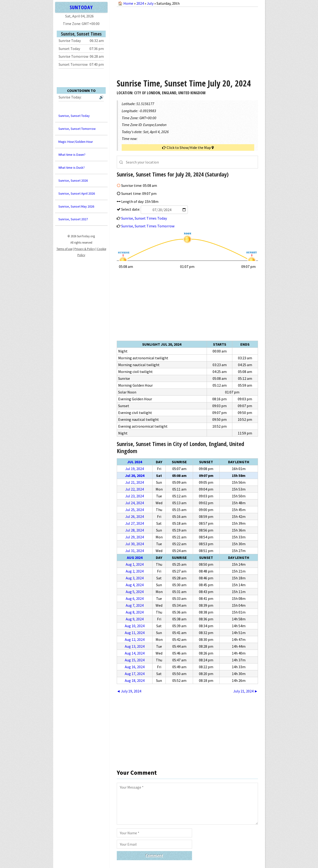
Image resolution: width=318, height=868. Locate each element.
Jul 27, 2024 (135, 523)
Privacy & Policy (85, 249)
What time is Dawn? (72, 155)
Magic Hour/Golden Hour (76, 142)
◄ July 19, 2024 (129, 691)
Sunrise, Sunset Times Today (144, 218)
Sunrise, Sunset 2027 (73, 219)
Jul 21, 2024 (135, 482)
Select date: (154, 209)
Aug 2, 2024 (135, 571)
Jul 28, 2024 (135, 530)
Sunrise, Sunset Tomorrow (77, 129)
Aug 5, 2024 (135, 592)
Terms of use (64, 249)
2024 (140, 3)
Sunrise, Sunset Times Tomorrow (148, 226)
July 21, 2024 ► (246, 691)
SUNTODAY (81, 7)
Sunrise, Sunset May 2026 (76, 206)
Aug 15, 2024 (135, 660)
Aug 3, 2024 (135, 578)
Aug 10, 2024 (135, 626)
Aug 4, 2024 (135, 585)
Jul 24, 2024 (135, 503)
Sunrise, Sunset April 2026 (77, 193)
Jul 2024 (135, 462)
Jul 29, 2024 (135, 537)
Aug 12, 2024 (135, 639)
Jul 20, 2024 (135, 475)
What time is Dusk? (72, 168)
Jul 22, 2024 (135, 489)
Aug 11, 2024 (135, 633)
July (150, 3)
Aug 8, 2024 (135, 612)
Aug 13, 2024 (135, 646)
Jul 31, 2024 (135, 551)
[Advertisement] (187, 41)
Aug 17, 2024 (135, 674)
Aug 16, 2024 (135, 667)
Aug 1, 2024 (135, 564)
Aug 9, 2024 (135, 619)
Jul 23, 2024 (135, 496)
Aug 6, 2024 (135, 598)
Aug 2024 (135, 557)
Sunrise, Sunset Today (74, 116)
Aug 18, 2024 (135, 680)
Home (128, 3)
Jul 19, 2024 (135, 469)
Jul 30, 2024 (135, 544)
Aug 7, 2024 (135, 605)
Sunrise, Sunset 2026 (73, 180)
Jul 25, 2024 (135, 510)
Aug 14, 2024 (135, 653)
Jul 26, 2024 (135, 516)
